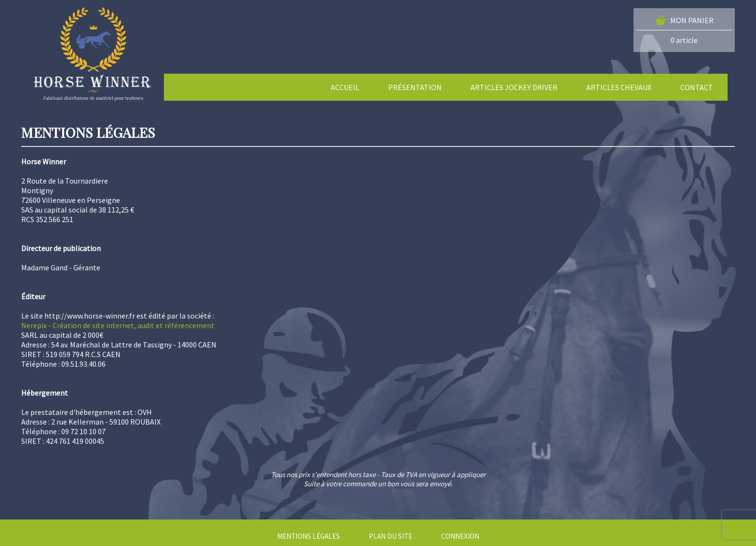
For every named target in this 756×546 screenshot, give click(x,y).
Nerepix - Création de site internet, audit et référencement (118, 325)
